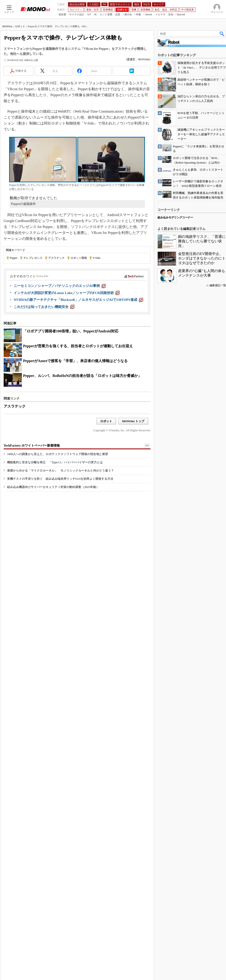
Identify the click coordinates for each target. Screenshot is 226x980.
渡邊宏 (131, 59)
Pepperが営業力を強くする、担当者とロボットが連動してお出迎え (78, 346)
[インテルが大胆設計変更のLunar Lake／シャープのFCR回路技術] (67, 293)
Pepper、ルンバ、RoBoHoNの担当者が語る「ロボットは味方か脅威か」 (82, 376)
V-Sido (97, 258)
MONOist (7, 26)
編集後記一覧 (218, 285)
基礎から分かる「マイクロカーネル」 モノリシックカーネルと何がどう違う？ (60, 470)
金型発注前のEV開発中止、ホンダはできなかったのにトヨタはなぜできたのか (202, 258)
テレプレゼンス (33, 258)
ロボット (20, 26)
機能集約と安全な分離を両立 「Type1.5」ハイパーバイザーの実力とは (55, 462)
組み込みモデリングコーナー (175, 217)
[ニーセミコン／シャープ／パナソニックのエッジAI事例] (60, 286)
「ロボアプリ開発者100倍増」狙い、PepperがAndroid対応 (71, 331)
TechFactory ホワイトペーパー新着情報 (32, 446)
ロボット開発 (79, 258)
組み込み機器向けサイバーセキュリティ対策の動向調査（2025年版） (53, 487)
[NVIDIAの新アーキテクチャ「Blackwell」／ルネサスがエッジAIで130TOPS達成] (78, 300)
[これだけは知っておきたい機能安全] (44, 307)
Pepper (14, 258)
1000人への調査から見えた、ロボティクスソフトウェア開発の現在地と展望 (58, 454)
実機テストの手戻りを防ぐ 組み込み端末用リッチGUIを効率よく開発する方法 (60, 479)
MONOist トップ (133, 421)
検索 (222, 34)
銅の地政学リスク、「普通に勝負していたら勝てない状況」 (202, 241)
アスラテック (56, 258)
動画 (13, 198)
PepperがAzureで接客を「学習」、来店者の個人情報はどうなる (75, 361)
